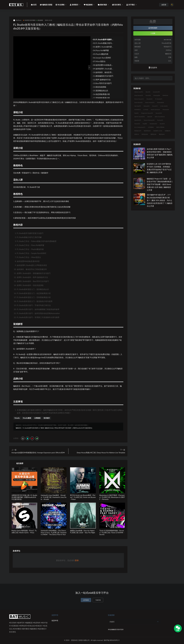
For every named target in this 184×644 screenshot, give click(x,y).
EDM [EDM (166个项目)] (165, 95)
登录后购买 (153, 28)
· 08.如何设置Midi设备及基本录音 (103, 65)
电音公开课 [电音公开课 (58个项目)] (160, 127)
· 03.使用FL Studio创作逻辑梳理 (103, 47)
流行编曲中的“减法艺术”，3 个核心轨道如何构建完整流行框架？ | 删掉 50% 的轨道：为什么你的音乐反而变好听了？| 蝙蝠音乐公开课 (160, 200)
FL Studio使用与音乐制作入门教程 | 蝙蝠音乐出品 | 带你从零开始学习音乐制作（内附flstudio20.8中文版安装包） (58, 428)
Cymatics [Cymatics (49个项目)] (156, 92)
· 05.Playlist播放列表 (100, 54)
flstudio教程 (27, 418)
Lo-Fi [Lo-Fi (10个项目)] (146, 110)
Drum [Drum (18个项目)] (148, 95)
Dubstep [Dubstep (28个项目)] (157, 95)
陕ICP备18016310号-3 (112, 640)
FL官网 (153, 33)
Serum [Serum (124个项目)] (159, 113)
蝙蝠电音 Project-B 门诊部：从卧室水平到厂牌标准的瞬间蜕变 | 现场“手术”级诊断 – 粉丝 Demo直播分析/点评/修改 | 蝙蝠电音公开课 (160, 184)
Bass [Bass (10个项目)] (148, 92)
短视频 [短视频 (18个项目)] (168, 131)
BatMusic (17, 20)
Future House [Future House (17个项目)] (150, 102)
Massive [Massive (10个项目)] (166, 110)
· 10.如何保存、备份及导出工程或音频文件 (103, 72)
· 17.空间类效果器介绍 (101, 98)
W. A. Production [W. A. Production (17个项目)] (140, 127)
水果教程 (37, 418)
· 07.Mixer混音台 (99, 61)
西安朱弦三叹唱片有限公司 (80, 640)
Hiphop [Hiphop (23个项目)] (146, 106)
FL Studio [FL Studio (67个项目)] (159, 99)
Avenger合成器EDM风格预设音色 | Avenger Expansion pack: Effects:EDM (38, 453)
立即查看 (86, 600)
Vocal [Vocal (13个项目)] (162, 124)
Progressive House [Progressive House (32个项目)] (147, 113)
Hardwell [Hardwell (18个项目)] (161, 102)
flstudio (17, 418)
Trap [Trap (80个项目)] (145, 124)
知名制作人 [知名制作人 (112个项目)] (158, 131)
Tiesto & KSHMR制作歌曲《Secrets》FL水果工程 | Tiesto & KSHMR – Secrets (112, 533)
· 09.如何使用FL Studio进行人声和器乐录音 (103, 69)
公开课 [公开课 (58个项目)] (151, 127)
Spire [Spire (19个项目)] (150, 117)
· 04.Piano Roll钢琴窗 (100, 50)
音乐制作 (47, 418)
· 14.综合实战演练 (99, 87)
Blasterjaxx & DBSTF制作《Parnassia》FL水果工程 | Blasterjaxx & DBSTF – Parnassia (112, 497)
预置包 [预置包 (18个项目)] (153, 134)
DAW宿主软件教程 (29, 20)
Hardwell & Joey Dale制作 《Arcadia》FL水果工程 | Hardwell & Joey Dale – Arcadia (54, 497)
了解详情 (98, 600)
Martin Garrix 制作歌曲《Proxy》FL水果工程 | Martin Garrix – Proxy (24, 532)
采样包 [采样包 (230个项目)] (145, 134)
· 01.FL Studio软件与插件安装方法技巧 (103, 39)
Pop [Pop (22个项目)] (136, 113)
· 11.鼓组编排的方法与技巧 (103, 76)
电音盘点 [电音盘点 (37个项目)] (138, 131)
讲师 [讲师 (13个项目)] (137, 134)
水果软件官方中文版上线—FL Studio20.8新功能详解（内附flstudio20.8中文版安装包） (24, 497)
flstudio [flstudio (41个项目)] (149, 99)
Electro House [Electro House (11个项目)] (139, 99)
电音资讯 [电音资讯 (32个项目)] (147, 131)
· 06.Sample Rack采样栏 (101, 58)
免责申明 (55, 621)
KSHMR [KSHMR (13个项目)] (137, 110)
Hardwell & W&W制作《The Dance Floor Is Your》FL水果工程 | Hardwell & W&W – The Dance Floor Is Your (54, 533)
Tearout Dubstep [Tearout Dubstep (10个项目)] (149, 120)
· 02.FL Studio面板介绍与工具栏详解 (103, 43)
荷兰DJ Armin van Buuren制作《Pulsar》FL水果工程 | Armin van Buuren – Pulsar (83, 497)
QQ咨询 (153, 67)
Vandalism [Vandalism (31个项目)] (153, 124)
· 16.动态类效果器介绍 (101, 94)
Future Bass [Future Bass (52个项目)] (138, 102)
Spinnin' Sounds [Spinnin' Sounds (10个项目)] (139, 117)
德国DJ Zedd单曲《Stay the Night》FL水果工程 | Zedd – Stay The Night (83, 532)
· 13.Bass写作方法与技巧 (102, 83)
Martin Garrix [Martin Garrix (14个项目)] (155, 110)
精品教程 (40, 20)
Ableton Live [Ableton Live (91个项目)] (139, 92)
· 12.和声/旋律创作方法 (101, 80)
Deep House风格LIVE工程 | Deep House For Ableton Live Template (101, 453)
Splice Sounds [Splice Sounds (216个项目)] (160, 117)
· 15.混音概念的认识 (100, 91)
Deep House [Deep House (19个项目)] (139, 95)
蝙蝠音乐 (19, 428)
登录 (77, 560)
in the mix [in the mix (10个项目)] (164, 106)
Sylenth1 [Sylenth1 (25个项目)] (138, 120)
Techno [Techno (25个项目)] (160, 120)
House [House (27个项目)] (155, 106)
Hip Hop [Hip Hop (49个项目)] (138, 106)
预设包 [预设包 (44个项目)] (162, 134)
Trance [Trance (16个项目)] (137, 124)
